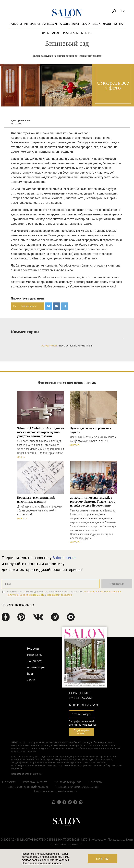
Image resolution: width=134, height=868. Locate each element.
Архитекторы (69, 24)
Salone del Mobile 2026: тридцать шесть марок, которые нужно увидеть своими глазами (41, 432)
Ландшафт (50, 24)
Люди (107, 24)
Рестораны (71, 33)
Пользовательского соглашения (103, 592)
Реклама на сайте (35, 782)
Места (86, 24)
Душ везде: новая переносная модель (91, 430)
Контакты (96, 782)
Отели (56, 33)
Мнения (87, 33)
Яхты (46, 33)
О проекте (9, 782)
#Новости (75, 445)
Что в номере (81, 714)
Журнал (119, 24)
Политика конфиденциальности (56, 791)
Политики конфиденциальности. (42, 863)
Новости (16, 24)
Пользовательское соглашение (77, 787)
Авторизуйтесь (49, 346)
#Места (21, 457)
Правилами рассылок (60, 595)
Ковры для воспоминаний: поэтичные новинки (36, 499)
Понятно (102, 859)
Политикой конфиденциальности (26, 595)
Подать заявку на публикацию (27, 787)
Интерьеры (32, 24)
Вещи (97, 24)
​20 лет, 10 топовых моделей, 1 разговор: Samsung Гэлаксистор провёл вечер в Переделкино (93, 501)
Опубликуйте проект (81, 732)
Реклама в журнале (68, 782)
